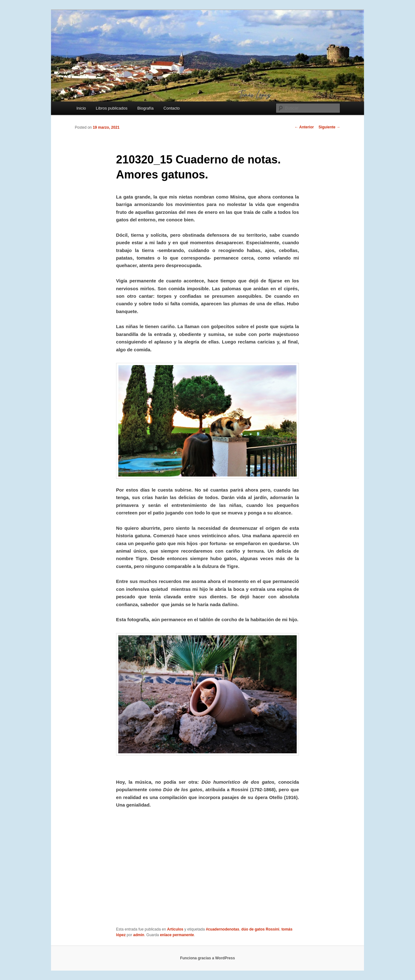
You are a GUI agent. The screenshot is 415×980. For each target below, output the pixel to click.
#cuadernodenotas (223, 929)
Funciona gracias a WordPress (207, 958)
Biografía (146, 108)
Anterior (304, 127)
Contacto (172, 108)
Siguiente (329, 127)
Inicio (81, 108)
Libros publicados (112, 108)
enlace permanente (177, 935)
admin (139, 935)
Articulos (175, 929)
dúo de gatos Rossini (260, 929)
